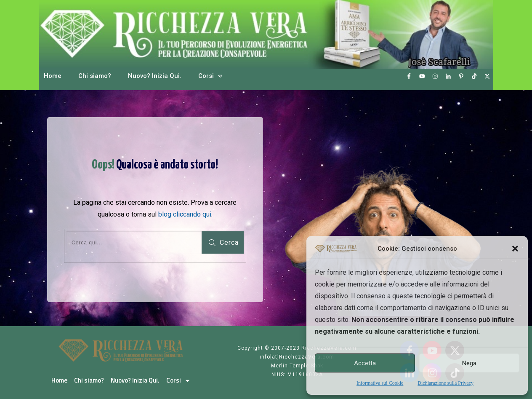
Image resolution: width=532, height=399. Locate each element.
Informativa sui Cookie (380, 383)
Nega (469, 363)
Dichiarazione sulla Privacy (446, 383)
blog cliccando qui (185, 214)
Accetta (365, 363)
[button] (515, 249)
